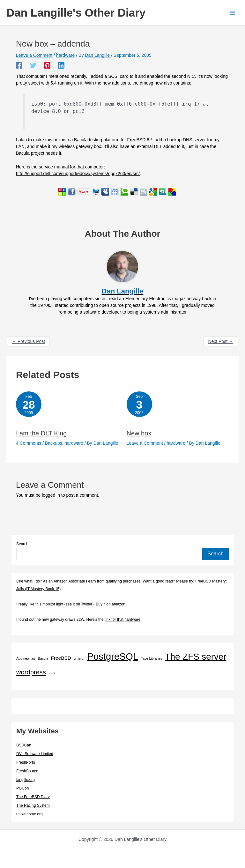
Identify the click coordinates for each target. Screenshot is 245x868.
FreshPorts (26, 762)
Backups (54, 443)
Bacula (81, 140)
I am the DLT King (41, 433)
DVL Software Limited (35, 754)
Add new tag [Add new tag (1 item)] (26, 658)
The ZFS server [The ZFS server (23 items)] (196, 657)
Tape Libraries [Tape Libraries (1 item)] (151, 658)
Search (22, 544)
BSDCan (24, 745)
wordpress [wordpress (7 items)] (31, 672)
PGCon (22, 788)
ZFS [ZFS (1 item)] (52, 673)
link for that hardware (122, 619)
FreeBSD (137, 140)
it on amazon (114, 604)
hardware (65, 55)
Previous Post (28, 341)
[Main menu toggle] (232, 13)
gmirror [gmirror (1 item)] (79, 658)
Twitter (87, 604)
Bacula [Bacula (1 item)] (43, 658)
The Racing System (33, 805)
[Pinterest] (47, 65)
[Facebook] (19, 65)
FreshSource (27, 771)
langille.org (26, 780)
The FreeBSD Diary (33, 797)
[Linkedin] (61, 65)
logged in (51, 495)
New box (139, 433)
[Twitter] (33, 65)
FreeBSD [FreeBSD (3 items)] (61, 658)
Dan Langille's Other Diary (76, 13)
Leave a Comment (34, 55)
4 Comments (29, 443)
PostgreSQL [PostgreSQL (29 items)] (113, 656)
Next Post (221, 341)
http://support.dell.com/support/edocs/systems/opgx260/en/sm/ (78, 174)
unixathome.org (30, 814)
